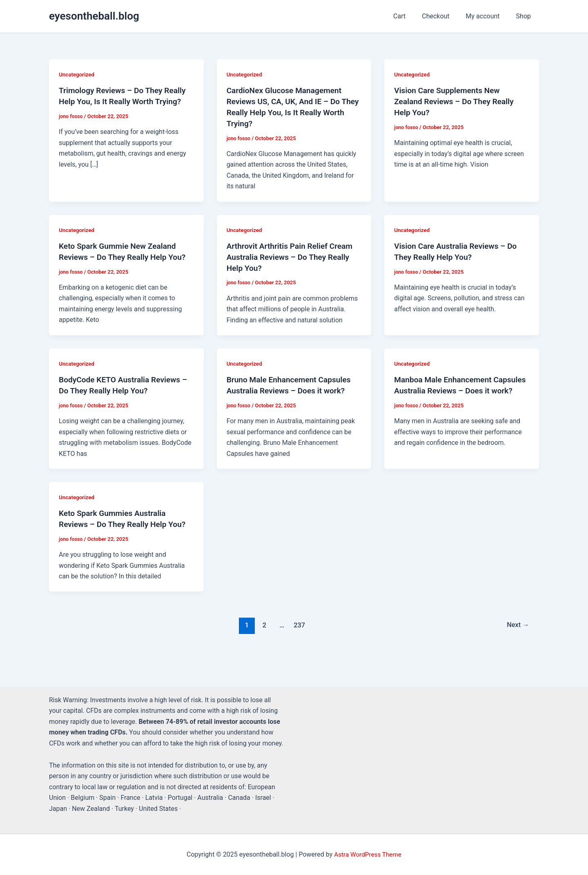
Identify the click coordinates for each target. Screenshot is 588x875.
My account (488, 16)
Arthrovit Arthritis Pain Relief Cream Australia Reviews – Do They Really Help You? (293, 255)
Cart (411, 16)
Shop (525, 16)
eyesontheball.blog (94, 16)
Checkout (444, 16)
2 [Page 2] (263, 621)
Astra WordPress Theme (367, 854)
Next (517, 621)
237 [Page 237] (299, 621)
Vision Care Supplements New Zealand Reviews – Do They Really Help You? (457, 101)
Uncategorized (77, 74)
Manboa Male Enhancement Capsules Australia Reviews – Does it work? (458, 388)
